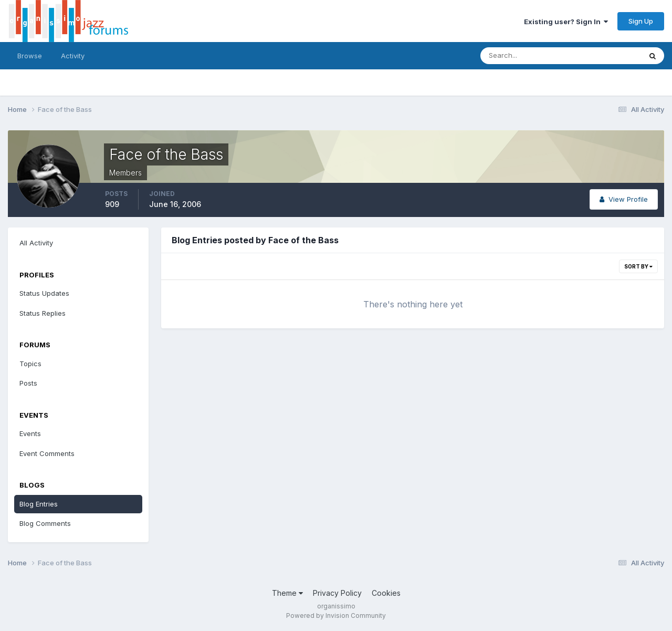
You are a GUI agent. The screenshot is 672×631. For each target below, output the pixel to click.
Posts (28, 383)
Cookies (386, 593)
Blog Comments (45, 523)
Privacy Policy (337, 593)
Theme (287, 593)
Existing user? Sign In (566, 22)
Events (30, 433)
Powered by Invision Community (336, 616)
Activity (73, 56)
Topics (30, 364)
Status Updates (44, 293)
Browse (30, 56)
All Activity (36, 243)
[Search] (527, 56)
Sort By (638, 266)
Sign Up (641, 21)
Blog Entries (39, 504)
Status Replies (43, 313)
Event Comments (47, 453)
